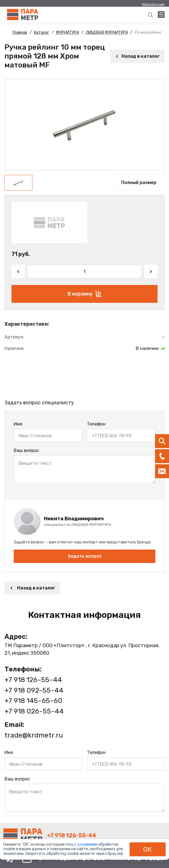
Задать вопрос (85, 556)
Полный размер (139, 182)
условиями (88, 844)
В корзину (84, 294)
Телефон (96, 424)
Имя (18, 424)
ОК (147, 849)
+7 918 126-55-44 (33, 680)
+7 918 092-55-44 (34, 690)
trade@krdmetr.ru (34, 735)
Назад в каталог (137, 56)
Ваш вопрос (26, 450)
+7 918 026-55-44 (34, 711)
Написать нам (153, 4)
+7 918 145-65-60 (33, 701)
